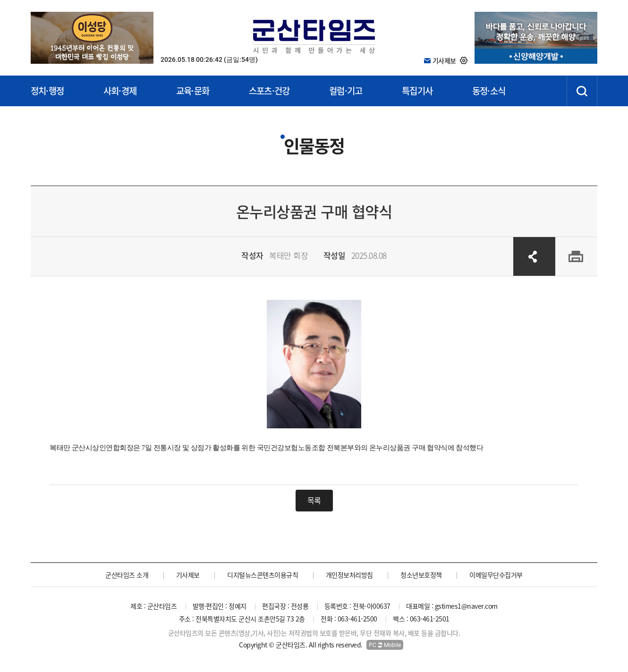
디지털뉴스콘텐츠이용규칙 (263, 575)
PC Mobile (385, 645)
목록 (314, 500)
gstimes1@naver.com (466, 606)
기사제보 (188, 575)
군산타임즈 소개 (127, 575)
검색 (582, 91)
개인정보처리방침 (349, 575)
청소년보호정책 (421, 575)
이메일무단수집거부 (496, 575)
